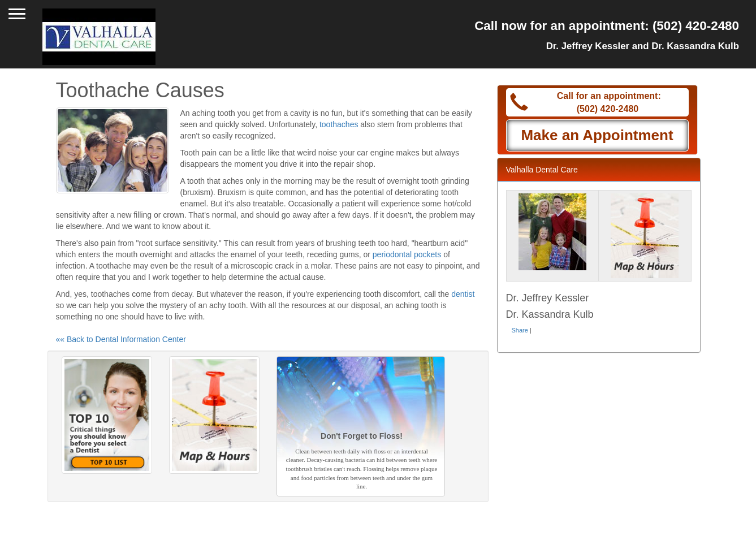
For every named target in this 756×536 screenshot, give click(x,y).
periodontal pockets (407, 254)
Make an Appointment (597, 135)
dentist (463, 294)
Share (520, 330)
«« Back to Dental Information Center (121, 339)
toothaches (339, 124)
